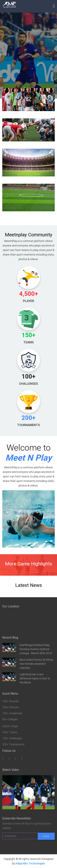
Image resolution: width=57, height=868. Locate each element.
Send (46, 836)
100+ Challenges (12, 738)
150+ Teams (10, 732)
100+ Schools (10, 707)
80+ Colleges (10, 719)
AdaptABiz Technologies (30, 863)
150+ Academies (12, 713)
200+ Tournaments (13, 744)
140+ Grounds (10, 701)
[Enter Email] (20, 836)
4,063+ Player (10, 726)
